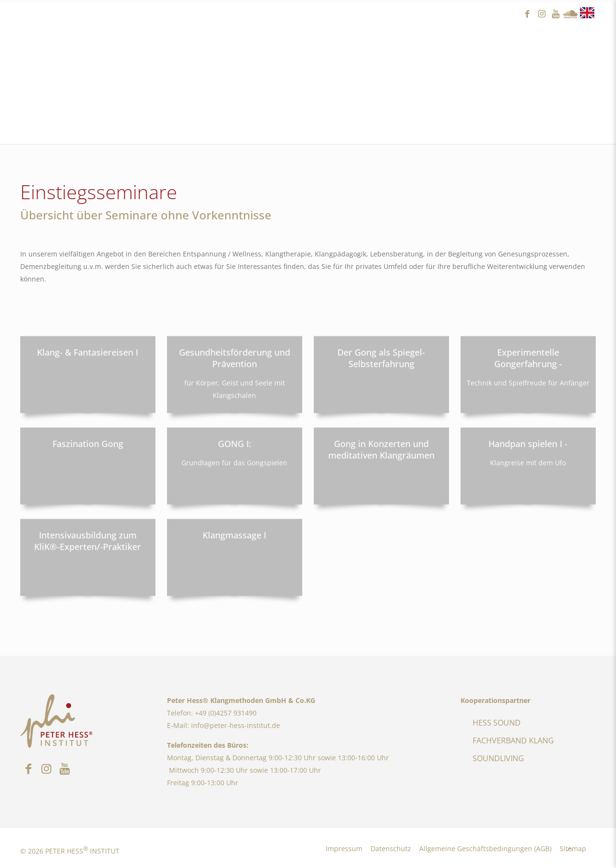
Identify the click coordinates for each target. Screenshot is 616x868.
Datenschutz (391, 849)
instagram (541, 14)
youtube (556, 14)
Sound (570, 14)
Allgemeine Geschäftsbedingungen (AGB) (485, 849)
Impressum (344, 849)
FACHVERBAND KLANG (513, 740)
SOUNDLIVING (498, 758)
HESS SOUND (497, 723)
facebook (527, 14)
